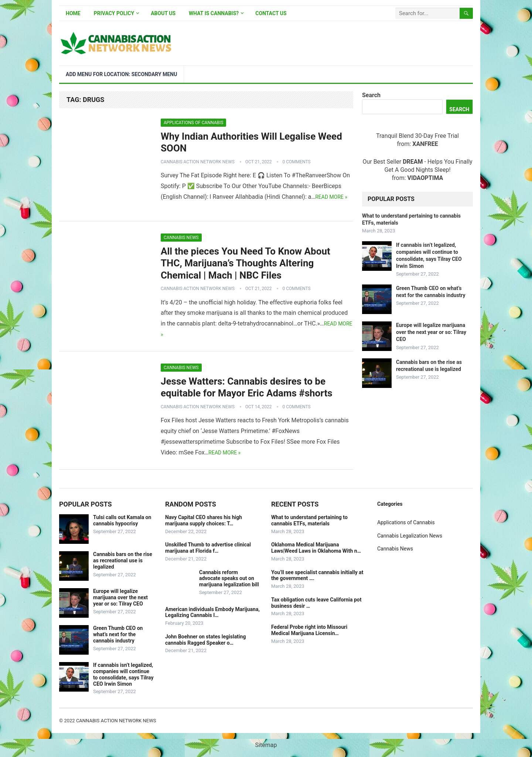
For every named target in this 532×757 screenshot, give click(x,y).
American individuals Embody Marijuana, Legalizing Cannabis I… (212, 612)
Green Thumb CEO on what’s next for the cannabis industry (118, 634)
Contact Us (271, 13)
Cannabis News (181, 238)
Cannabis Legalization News (410, 536)
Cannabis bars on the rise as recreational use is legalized (123, 560)
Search (371, 95)
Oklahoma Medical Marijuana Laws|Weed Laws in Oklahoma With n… (316, 548)
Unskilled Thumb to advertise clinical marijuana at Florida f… (208, 548)
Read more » (331, 197)
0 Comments (296, 162)
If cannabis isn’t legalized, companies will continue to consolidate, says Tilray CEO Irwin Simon (123, 674)
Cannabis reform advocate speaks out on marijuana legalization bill (229, 579)
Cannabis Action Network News (198, 162)
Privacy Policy (114, 13)
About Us (163, 13)
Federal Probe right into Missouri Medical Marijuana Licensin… (309, 630)
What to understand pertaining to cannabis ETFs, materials (309, 520)
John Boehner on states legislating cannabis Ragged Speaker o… (205, 640)
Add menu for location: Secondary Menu (121, 74)
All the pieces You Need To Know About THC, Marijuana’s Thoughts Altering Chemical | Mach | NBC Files (245, 263)
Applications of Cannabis (193, 123)
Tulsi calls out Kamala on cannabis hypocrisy (122, 520)
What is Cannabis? (214, 13)
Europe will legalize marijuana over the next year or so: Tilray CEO (431, 332)
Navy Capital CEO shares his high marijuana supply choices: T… (204, 520)
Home (73, 13)
